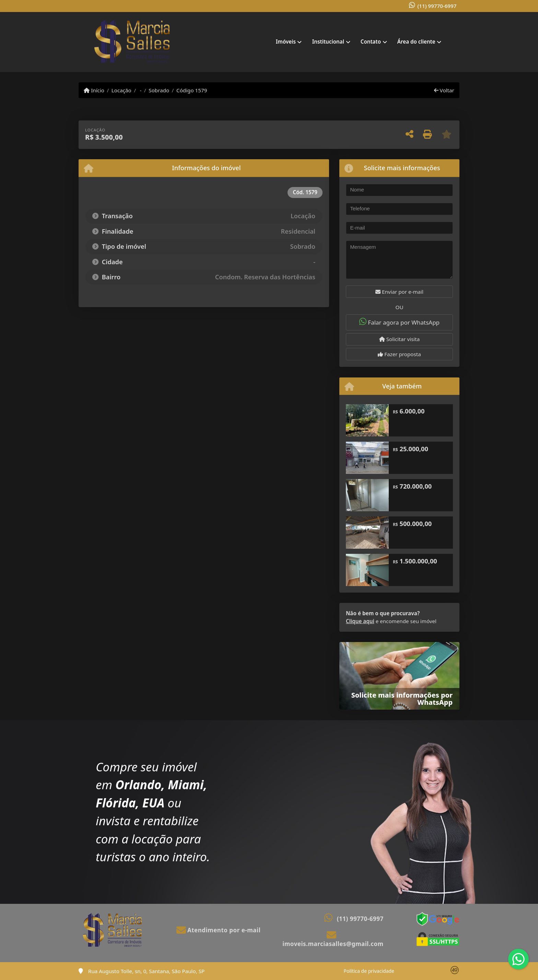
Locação (121, 90)
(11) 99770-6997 (437, 6)
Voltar (444, 90)
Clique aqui (360, 621)
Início (94, 90)
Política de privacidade (369, 971)
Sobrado (159, 90)
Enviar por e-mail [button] (399, 292)
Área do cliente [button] (416, 42)
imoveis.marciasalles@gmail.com (333, 944)
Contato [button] (371, 42)
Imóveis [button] (286, 42)
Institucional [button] (328, 42)
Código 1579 (192, 90)
